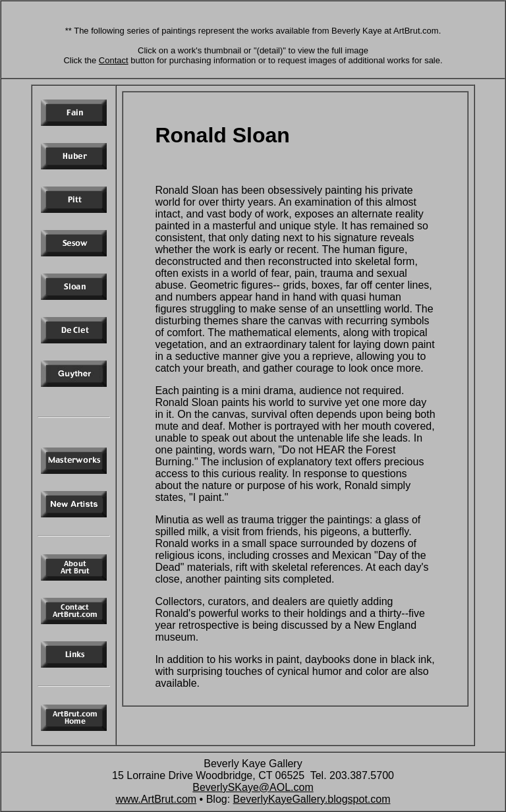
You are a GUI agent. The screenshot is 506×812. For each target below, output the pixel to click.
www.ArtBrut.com (156, 799)
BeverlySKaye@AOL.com (253, 787)
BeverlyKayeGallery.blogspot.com (312, 799)
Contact (114, 60)
